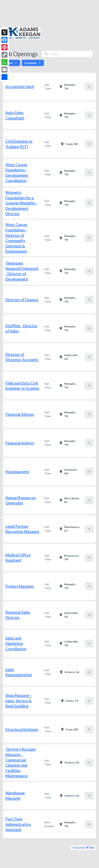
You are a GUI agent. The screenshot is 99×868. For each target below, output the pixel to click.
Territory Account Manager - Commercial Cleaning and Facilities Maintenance (21, 762)
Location (33, 63)
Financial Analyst (20, 443)
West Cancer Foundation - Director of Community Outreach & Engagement (16, 238)
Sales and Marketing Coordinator (16, 643)
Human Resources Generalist (21, 500)
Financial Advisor (20, 414)
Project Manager (20, 586)
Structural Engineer (22, 729)
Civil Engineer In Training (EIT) (19, 144)
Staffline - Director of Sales (21, 328)
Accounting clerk (20, 87)
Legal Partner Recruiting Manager (22, 529)
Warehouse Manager (15, 796)
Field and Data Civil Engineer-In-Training (22, 386)
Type (12, 63)
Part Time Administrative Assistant (18, 824)
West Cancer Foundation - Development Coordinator (17, 173)
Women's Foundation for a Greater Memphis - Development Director (21, 203)
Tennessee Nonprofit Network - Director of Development (22, 271)
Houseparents (17, 472)
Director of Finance (22, 300)
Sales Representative (19, 672)
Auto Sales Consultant (15, 115)
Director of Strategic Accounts (22, 357)
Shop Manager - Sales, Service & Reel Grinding (19, 701)
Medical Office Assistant (18, 558)
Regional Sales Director (18, 615)
